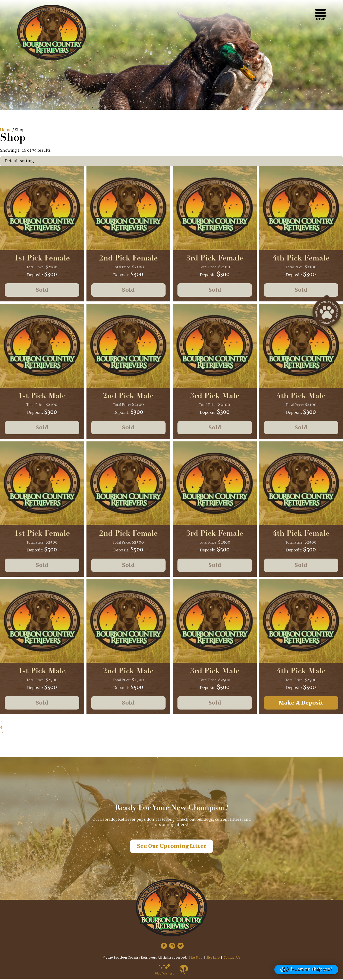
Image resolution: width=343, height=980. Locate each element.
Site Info (213, 959)
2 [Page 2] (1, 723)
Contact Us (232, 959)
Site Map (196, 959)
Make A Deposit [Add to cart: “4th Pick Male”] (301, 704)
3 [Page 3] (1, 728)
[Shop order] (171, 161)
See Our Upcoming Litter (172, 847)
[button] (308, 970)
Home (6, 130)
